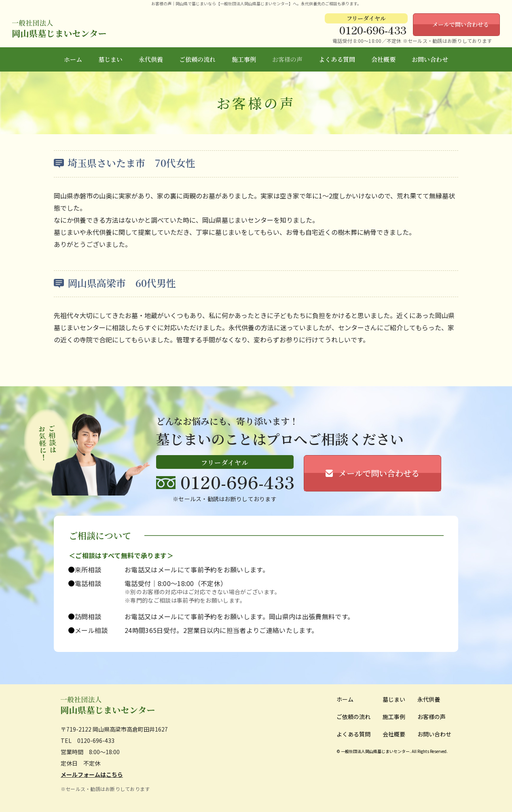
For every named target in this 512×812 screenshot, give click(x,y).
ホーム (73, 59)
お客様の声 (287, 59)
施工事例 (244, 59)
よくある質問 (337, 59)
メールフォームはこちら (92, 774)
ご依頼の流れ (197, 59)
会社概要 (383, 59)
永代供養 (151, 59)
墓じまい (110, 59)
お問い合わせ (430, 59)
